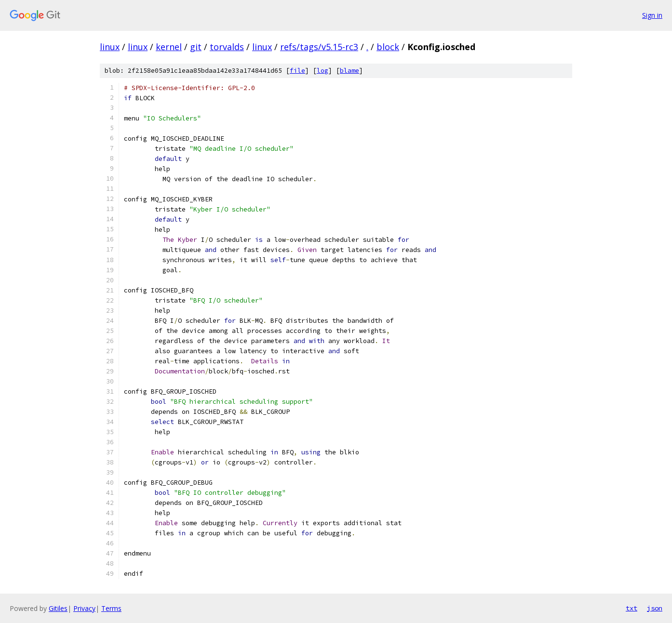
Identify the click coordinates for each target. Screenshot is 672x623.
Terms (111, 608)
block (388, 47)
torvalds (227, 47)
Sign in (652, 15)
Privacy (84, 608)
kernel (169, 47)
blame (349, 71)
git (196, 47)
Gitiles (58, 608)
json (655, 608)
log (323, 71)
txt (632, 608)
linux (110, 47)
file (297, 71)
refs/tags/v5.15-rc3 (319, 47)
